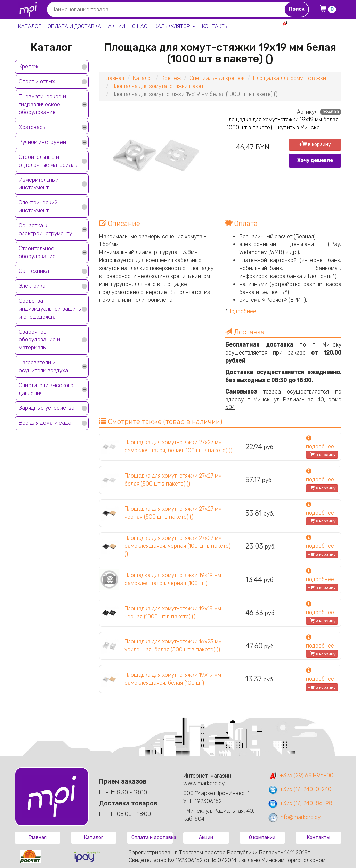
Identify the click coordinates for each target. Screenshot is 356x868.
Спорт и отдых (37, 82)
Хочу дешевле (315, 160)
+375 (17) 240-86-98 (300, 803)
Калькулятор (175, 26)
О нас (140, 26)
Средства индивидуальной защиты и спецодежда (50, 309)
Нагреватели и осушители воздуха (43, 366)
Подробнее (242, 311)
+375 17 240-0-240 (317, 31)
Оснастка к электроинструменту (45, 229)
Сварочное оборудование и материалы (39, 340)
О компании (262, 838)
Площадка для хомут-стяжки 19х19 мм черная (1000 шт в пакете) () (173, 613)
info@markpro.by (294, 817)
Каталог (29, 26)
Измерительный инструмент (39, 184)
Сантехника (34, 271)
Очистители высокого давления (46, 389)
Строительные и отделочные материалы (48, 161)
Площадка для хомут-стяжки (290, 78)
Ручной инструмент (44, 142)
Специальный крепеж (217, 78)
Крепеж (29, 67)
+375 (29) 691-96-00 (301, 775)
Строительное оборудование (37, 252)
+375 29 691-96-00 (316, 23)
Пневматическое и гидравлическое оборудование (42, 104)
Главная (114, 78)
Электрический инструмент (38, 206)
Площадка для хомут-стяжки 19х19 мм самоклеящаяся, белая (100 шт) (173, 679)
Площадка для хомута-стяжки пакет (158, 86)
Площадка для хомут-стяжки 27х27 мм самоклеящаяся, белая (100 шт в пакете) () (178, 446)
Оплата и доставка (74, 26)
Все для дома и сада (45, 423)
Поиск (297, 9)
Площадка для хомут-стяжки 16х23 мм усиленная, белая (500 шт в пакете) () (173, 646)
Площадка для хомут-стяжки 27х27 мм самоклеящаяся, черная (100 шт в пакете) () (177, 546)
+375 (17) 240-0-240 (300, 789)
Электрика (32, 286)
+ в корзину (315, 144)
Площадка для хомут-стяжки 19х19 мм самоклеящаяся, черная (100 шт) (173, 579)
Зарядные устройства (47, 408)
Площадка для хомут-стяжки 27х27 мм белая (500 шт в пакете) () (173, 480)
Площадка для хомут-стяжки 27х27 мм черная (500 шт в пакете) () (173, 513)
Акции (117, 26)
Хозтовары (33, 127)
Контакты (215, 26)
